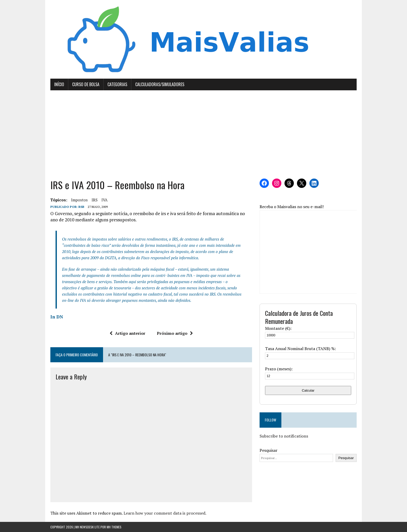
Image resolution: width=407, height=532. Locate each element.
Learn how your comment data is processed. (165, 513)
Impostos (79, 200)
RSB (81, 207)
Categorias (117, 84)
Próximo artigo (175, 333)
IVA (104, 200)
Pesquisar (269, 450)
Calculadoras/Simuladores (160, 84)
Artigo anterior (127, 333)
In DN (57, 317)
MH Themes (114, 527)
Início (59, 84)
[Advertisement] (203, 134)
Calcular (308, 390)
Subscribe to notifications (284, 436)
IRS (95, 200)
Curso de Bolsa (86, 84)
